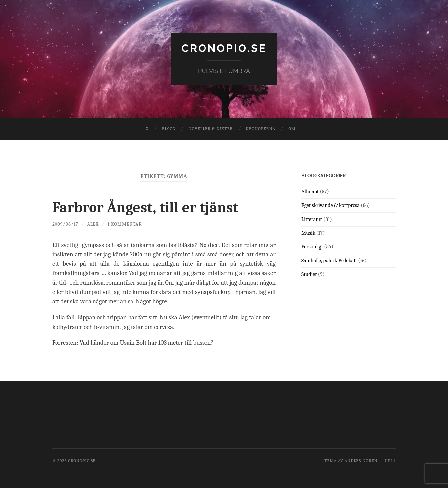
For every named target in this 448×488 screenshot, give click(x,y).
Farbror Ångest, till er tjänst (145, 207)
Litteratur (312, 219)
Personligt (312, 247)
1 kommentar (125, 224)
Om (292, 129)
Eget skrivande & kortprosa (331, 205)
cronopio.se (224, 48)
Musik (308, 233)
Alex (93, 224)
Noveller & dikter (211, 129)
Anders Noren (361, 460)
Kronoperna (261, 129)
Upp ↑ (390, 460)
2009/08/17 (65, 224)
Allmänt (310, 192)
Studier (309, 274)
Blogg (169, 129)
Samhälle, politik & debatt (329, 261)
